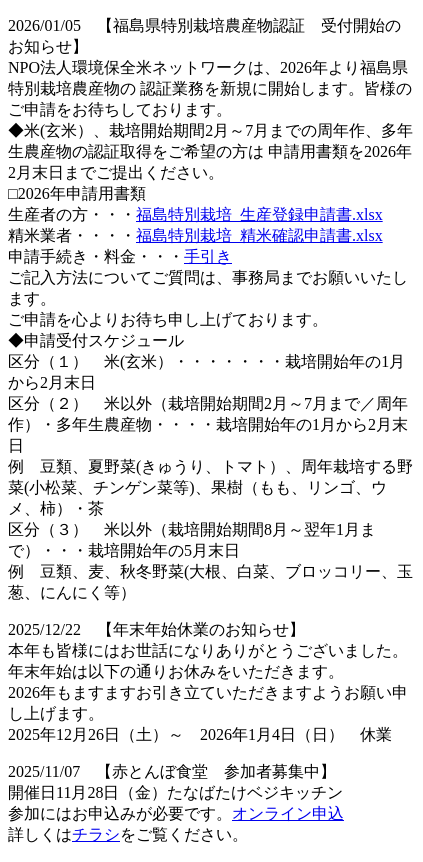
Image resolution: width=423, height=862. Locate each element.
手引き (208, 256)
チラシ (96, 834)
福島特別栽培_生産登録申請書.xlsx (259, 214)
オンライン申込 (288, 813)
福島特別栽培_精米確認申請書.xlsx (259, 235)
